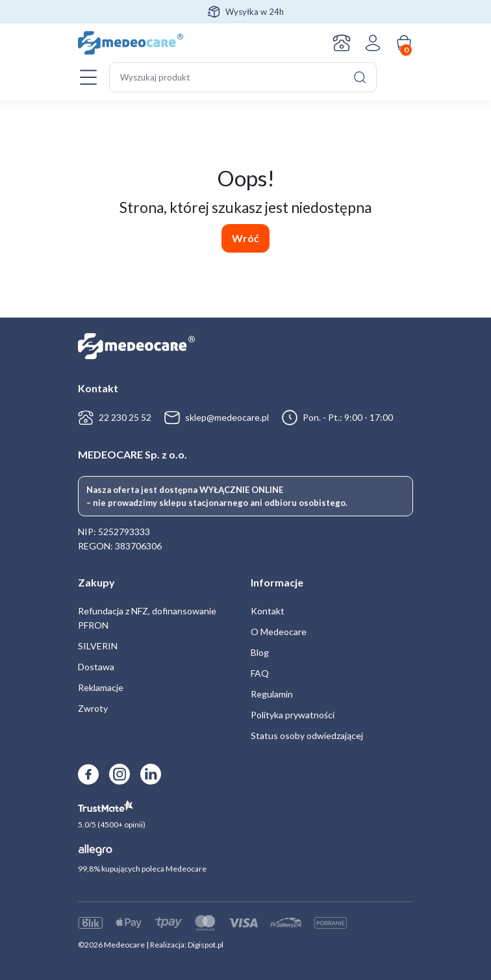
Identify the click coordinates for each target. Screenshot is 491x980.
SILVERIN (98, 646)
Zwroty (93, 708)
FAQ (260, 673)
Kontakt (342, 43)
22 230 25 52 (125, 417)
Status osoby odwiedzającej (307, 735)
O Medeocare (279, 632)
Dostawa (96, 667)
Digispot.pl (206, 945)
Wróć (245, 238)
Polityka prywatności (293, 715)
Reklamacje (101, 687)
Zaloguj (373, 43)
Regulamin (272, 694)
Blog (260, 652)
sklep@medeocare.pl (227, 417)
